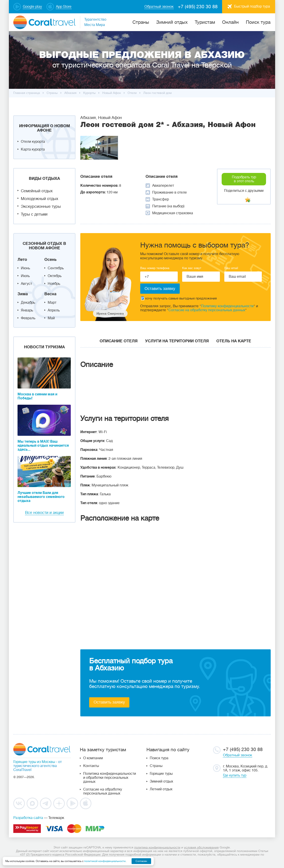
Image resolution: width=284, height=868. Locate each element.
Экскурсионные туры (41, 206)
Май (51, 318)
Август (26, 284)
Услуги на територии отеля (177, 341)
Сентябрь (56, 268)
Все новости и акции (44, 513)
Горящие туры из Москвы (34, 762)
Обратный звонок (238, 755)
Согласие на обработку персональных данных (207, 310)
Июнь (25, 268)
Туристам (205, 22)
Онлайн (230, 22)
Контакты (91, 766)
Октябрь (55, 276)
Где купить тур (235, 775)
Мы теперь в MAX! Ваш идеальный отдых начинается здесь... (43, 446)
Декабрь (28, 303)
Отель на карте (234, 341)
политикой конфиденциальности (105, 861)
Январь (27, 310)
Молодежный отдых (39, 199)
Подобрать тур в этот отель (244, 179)
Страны (156, 766)
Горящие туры (161, 774)
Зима (23, 294)
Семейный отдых (37, 191)
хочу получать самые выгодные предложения (179, 298)
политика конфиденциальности (157, 847)
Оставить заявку (109, 702)
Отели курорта (33, 142)
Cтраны (141, 22)
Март (52, 303)
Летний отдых (161, 789)
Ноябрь (54, 284)
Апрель (54, 310)
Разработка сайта (28, 818)
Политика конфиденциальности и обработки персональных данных (110, 778)
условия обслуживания (201, 847)
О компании (93, 758)
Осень (50, 260)
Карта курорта (33, 149)
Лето (22, 260)
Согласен (141, 861)
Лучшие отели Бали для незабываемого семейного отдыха (41, 497)
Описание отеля (119, 341)
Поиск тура (258, 22)
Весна (50, 294)
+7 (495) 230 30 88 (198, 7)
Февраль (28, 318)
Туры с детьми (34, 214)
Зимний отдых (172, 22)
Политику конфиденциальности (227, 306)
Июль (25, 276)
